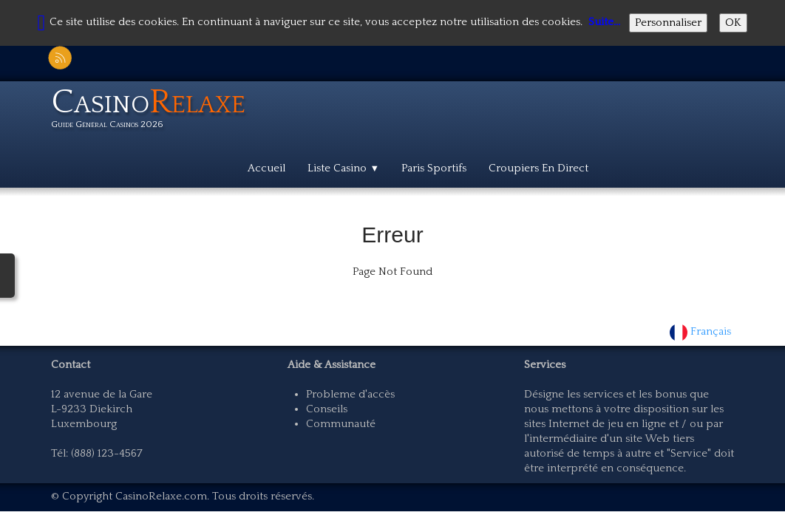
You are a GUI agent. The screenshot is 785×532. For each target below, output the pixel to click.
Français (702, 331)
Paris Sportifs (434, 168)
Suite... (604, 22)
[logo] (154, 111)
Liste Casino (343, 168)
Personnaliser (668, 23)
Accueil (266, 168)
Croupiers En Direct (538, 168)
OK (733, 23)
